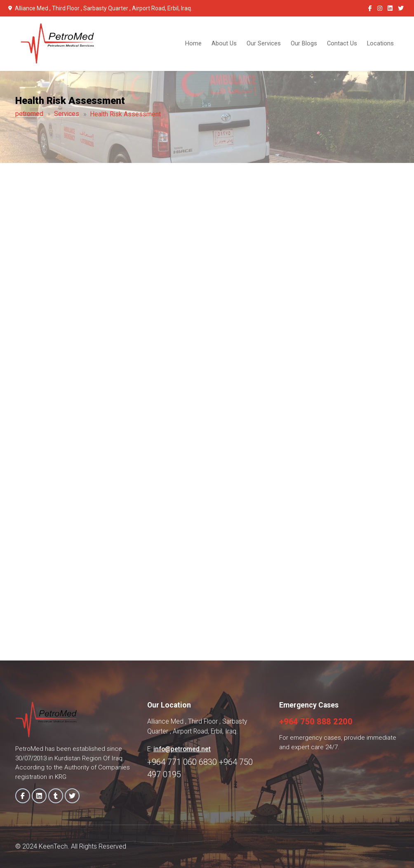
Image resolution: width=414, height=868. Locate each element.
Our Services (264, 44)
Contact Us (342, 44)
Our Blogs (304, 44)
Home (193, 44)
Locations (380, 44)
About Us (224, 44)
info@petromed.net (182, 749)
